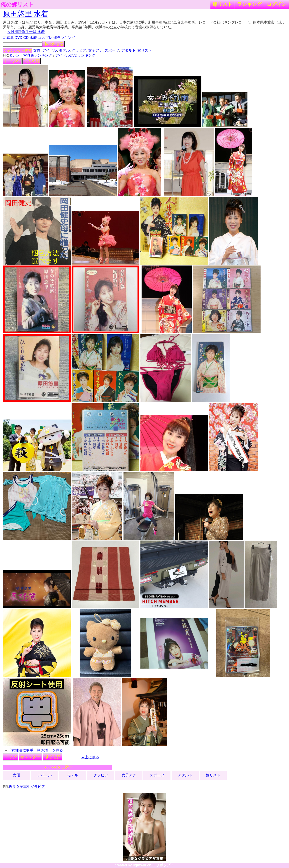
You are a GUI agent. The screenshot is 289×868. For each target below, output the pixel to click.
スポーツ (112, 50)
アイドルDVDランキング (75, 55)
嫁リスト (223, 4)
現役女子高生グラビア (27, 787)
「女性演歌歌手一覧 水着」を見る (35, 750)
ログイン (277, 4)
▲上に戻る (90, 757)
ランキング (249, 4)
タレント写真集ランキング (30, 55)
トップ (10, 757)
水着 (33, 38)
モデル (64, 50)
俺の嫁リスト (17, 5)
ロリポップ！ (163, 865)
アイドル (50, 50)
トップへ (12, 61)
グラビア (79, 50)
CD (26, 38)
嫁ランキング (64, 38)
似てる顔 (32, 61)
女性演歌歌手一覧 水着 (26, 32)
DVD (19, 38)
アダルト (128, 50)
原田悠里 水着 (26, 14)
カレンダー (30, 757)
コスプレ (45, 38)
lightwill (140, 865)
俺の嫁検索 (53, 44)
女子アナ (96, 50)
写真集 (8, 38)
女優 (37, 50)
